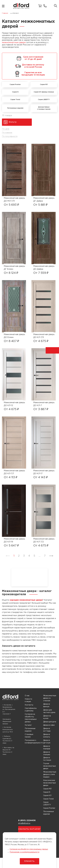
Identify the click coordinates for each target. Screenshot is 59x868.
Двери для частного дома (49, 711)
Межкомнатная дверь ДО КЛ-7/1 (14, 472)
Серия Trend (48, 799)
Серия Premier (49, 808)
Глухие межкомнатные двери (50, 766)
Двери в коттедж (47, 730)
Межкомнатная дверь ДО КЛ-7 (44, 404)
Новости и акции (28, 700)
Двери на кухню (47, 717)
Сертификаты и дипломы (31, 710)
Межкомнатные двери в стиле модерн (50, 774)
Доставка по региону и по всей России (29, 66)
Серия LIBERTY (47, 804)
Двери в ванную (47, 705)
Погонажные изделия (30, 730)
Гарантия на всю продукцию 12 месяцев (29, 74)
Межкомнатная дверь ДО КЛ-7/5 (44, 336)
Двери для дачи (50, 722)
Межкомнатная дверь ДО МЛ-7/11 (14, 200)
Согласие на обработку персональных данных (31, 718)
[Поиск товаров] (56, 6)
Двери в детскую (47, 742)
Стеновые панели (29, 736)
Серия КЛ (47, 796)
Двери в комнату (47, 736)
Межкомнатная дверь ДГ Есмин (14, 268)
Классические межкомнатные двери (50, 783)
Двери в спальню (47, 753)
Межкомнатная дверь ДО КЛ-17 (44, 472)
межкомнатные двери (14, 43)
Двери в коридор (47, 747)
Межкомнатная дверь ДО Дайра (44, 268)
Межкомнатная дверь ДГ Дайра (44, 200)
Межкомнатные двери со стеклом (50, 698)
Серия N (47, 792)
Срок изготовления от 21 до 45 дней (30, 58)
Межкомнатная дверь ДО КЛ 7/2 (44, 540)
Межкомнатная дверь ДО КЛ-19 (14, 540)
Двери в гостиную (47, 759)
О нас (27, 696)
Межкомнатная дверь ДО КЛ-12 (14, 404)
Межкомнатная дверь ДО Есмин (14, 336)
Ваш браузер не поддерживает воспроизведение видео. (29, 577)
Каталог (28, 725)
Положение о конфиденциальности (34, 742)
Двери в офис (49, 725)
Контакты (29, 705)
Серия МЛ (47, 789)
